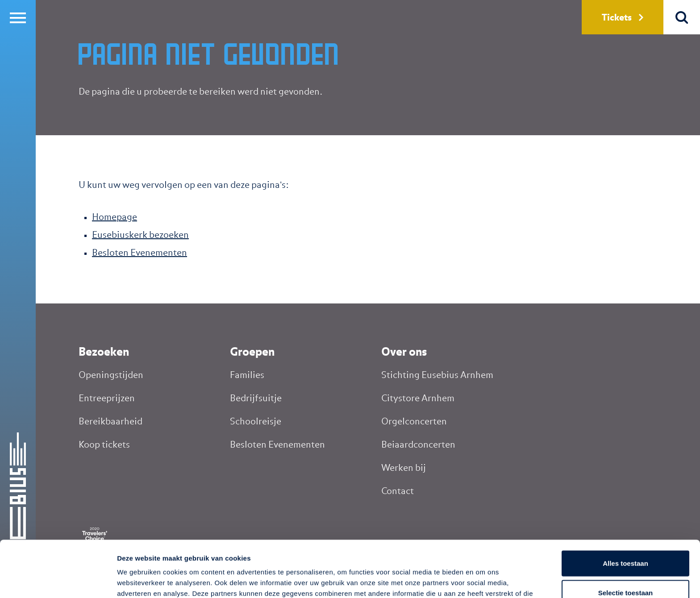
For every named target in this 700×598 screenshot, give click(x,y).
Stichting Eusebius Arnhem (437, 375)
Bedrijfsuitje (256, 399)
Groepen (252, 353)
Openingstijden (111, 375)
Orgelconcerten (414, 422)
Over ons (404, 353)
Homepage (115, 217)
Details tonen (482, 580)
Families (247, 375)
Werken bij (404, 468)
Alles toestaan (625, 510)
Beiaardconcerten (418, 445)
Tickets (623, 18)
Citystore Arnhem (418, 399)
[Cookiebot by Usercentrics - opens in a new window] (58, 581)
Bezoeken (104, 353)
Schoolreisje (256, 422)
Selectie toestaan (626, 540)
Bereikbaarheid (110, 422)
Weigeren (625, 569)
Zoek (682, 17)
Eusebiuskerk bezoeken (140, 235)
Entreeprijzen (107, 399)
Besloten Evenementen (140, 253)
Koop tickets (104, 445)
